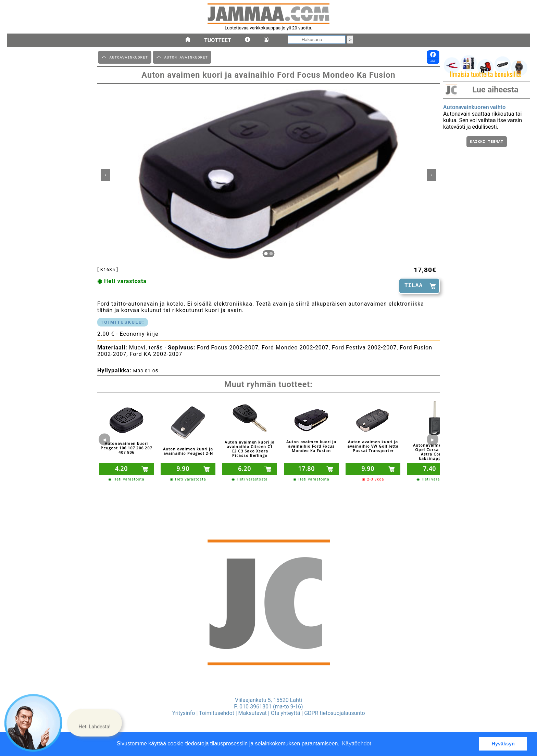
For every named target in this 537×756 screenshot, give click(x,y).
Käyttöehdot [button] (357, 744)
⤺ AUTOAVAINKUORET (125, 57)
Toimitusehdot (217, 713)
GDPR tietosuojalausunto (334, 713)
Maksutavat (253, 713)
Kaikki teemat (486, 142)
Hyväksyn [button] (503, 744)
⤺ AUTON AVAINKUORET (182, 57)
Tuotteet (218, 40)
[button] (95, 723)
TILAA (414, 286)
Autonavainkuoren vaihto (474, 107)
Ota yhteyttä (286, 713)
